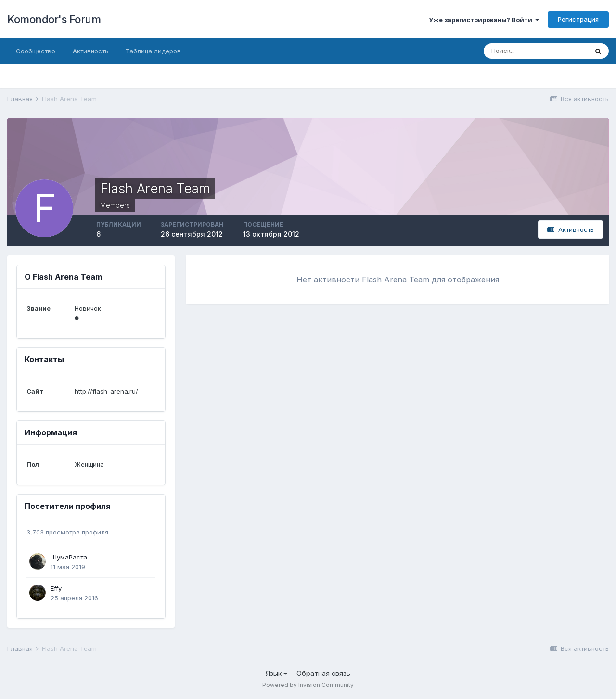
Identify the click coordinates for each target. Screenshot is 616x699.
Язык (276, 673)
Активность (90, 51)
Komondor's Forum (54, 19)
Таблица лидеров (153, 51)
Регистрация (578, 19)
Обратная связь (323, 673)
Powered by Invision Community (308, 685)
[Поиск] (536, 51)
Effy (56, 588)
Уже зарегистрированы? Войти (484, 20)
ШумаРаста (69, 557)
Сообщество (36, 51)
